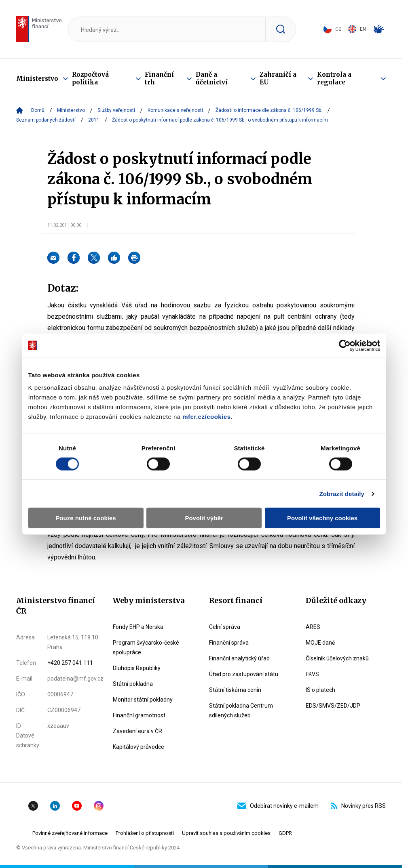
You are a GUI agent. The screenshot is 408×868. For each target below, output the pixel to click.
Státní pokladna (133, 684)
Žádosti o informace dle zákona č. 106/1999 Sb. (269, 110)
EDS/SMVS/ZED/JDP (333, 706)
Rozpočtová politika (90, 78)
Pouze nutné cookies (86, 518)
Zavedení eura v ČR (137, 731)
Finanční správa (229, 643)
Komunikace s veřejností (175, 110)
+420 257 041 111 (70, 663)
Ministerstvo (37, 79)
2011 (94, 120)
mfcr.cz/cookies (206, 417)
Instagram (99, 806)
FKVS (312, 674)
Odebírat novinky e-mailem (278, 806)
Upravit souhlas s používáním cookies (226, 833)
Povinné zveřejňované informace (70, 833)
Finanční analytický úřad (239, 658)
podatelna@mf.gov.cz (75, 679)
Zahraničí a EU (278, 78)
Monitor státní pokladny (143, 700)
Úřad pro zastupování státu (244, 674)
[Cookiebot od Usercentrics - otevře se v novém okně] (345, 345)
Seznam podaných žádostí (46, 120)
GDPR (285, 833)
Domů (38, 110)
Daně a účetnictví (212, 78)
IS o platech (320, 690)
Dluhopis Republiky (137, 668)
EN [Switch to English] (357, 29)
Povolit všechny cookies (322, 518)
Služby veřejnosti (116, 110)
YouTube (77, 806)
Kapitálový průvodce (138, 747)
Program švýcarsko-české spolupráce (146, 647)
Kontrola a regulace (334, 78)
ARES (313, 627)
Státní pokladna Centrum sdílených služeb (241, 710)
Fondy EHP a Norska (138, 627)
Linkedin (55, 806)
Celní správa (225, 627)
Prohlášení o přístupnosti (145, 833)
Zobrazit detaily (342, 493)
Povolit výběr (204, 518)
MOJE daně (320, 643)
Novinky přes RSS (358, 806)
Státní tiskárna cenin (235, 690)
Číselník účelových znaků (337, 658)
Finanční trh (159, 78)
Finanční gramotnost (139, 715)
